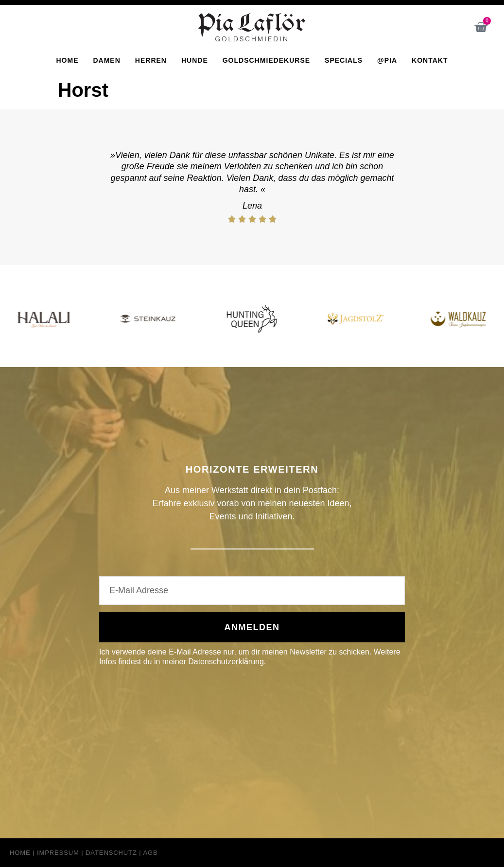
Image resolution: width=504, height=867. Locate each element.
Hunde (195, 60)
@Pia (387, 60)
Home (67, 60)
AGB (150, 853)
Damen (106, 60)
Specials (344, 60)
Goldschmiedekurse (266, 60)
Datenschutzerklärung (226, 662)
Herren (151, 60)
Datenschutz (111, 853)
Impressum (58, 853)
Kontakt (430, 60)
